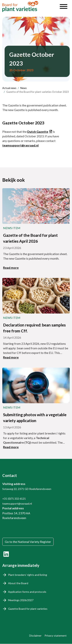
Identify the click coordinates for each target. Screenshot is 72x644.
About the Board (18, 583)
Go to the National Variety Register (28, 542)
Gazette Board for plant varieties (28, 609)
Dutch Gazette (38, 132)
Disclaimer (35, 636)
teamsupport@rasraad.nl (20, 145)
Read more (11, 268)
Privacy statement (56, 636)
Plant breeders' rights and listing (28, 575)
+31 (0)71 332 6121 (14, 499)
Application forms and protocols (27, 592)
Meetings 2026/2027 (21, 600)
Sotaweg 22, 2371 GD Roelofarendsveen (27, 489)
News (24, 88)
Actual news (9, 88)
